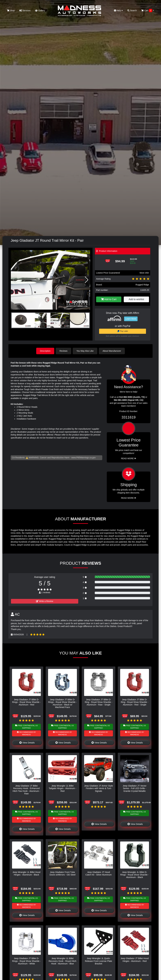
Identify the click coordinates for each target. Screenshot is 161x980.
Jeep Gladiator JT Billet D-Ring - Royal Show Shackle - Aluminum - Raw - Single (98, 702)
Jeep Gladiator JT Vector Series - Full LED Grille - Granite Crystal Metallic (135, 788)
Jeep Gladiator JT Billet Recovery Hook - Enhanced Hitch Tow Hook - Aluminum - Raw (26, 790)
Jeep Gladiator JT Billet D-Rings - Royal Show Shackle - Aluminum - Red (26, 702)
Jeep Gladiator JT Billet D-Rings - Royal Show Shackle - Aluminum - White (26, 961)
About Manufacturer (112, 351)
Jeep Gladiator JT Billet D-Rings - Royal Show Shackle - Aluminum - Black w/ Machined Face (62, 703)
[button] (87, 280)
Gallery (40, 11)
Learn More (131, 319)
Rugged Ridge (142, 285)
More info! (144, 273)
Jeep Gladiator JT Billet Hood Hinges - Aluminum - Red (135, 960)
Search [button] (132, 11)
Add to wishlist (136, 299)
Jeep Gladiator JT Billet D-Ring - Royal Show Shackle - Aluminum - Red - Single (134, 702)
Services (25, 11)
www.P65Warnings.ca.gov (84, 458)
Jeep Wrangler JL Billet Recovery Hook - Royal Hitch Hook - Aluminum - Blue (63, 961)
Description (45, 351)
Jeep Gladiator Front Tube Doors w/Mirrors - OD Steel (63, 873)
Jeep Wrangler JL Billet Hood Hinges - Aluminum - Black (26, 873)
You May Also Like (85, 351)
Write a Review (45, 601)
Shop (11, 11)
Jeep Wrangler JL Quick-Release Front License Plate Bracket (99, 961)
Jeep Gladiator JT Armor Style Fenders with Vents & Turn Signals (99, 788)
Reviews (63, 351)
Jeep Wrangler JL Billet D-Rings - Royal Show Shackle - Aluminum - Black (135, 875)
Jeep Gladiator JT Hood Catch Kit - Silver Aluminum (99, 873)
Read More (129, 458)
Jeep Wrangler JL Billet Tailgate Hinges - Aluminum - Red (62, 788)
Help (118, 11)
